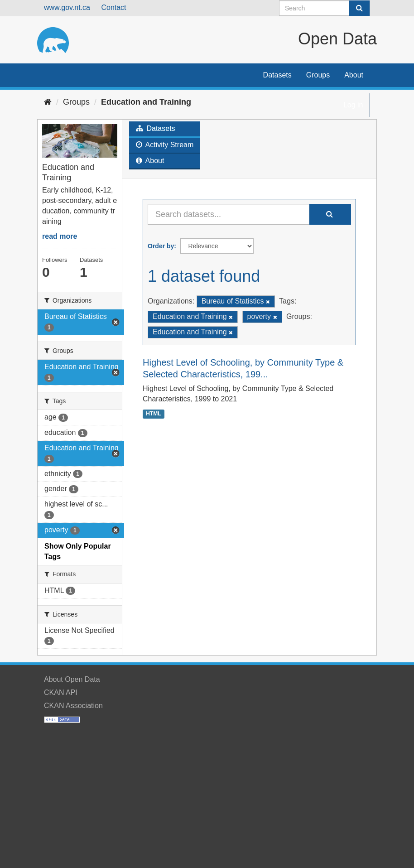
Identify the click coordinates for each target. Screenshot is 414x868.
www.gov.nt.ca (67, 7)
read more (60, 236)
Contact (113, 7)
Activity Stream (165, 145)
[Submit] (359, 8)
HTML (153, 414)
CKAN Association (73, 706)
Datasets (277, 75)
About (354, 75)
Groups (318, 75)
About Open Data (72, 679)
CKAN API (61, 692)
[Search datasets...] (229, 214)
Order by (161, 246)
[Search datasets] (325, 8)
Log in (353, 105)
